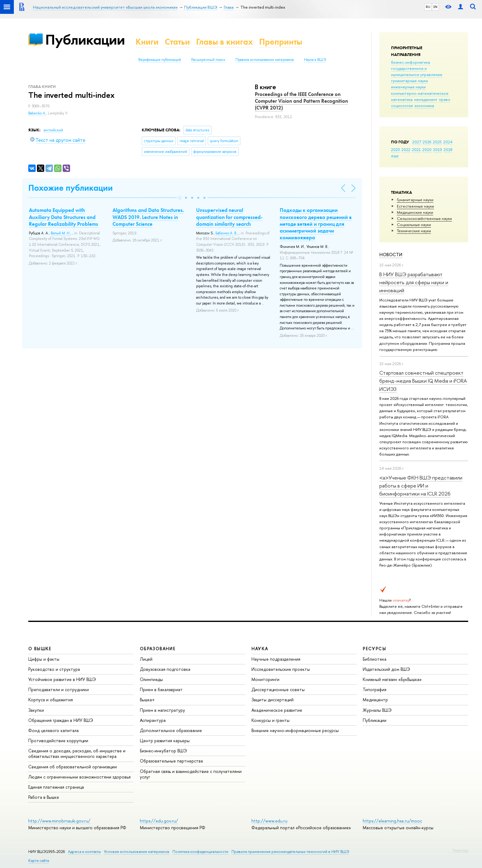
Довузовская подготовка (165, 669)
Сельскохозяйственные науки (424, 218)
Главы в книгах (225, 42)
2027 (417, 142)
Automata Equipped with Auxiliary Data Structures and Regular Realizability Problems (63, 217)
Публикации (85, 40)
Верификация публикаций (160, 60)
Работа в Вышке (44, 797)
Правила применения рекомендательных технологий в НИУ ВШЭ (290, 852)
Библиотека (375, 659)
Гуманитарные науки (415, 200)
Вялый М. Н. (61, 233)
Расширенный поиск (208, 60)
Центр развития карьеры (165, 741)
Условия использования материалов (137, 852)
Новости (391, 255)
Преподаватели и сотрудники (59, 689)
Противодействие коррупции (58, 741)
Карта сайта (39, 860)
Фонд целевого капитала (53, 730)
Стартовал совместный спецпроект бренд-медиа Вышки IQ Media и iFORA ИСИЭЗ (423, 381)
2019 (438, 149)
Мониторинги (265, 679)
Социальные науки (414, 225)
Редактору (460, 850)
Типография (375, 689)
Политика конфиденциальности (200, 852)
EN (435, 7)
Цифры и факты (44, 659)
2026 (427, 142)
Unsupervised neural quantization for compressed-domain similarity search (229, 217)
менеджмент (426, 99)
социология (402, 106)
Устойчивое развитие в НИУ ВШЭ (62, 679)
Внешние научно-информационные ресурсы (295, 730)
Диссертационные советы (278, 689)
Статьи (177, 42)
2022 (406, 149)
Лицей (146, 659)
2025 (437, 142)
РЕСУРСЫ (374, 649)
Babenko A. (37, 113)
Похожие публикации (71, 188)
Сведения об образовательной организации (73, 767)
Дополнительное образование (171, 730)
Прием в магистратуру (162, 710)
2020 (427, 149)
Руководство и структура (54, 669)
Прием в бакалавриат (161, 689)
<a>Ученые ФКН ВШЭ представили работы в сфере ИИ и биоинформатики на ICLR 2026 (421, 486)
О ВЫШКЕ (40, 649)
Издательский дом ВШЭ (386, 669)
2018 (448, 149)
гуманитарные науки (409, 81)
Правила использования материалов (265, 60)
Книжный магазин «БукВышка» (392, 679)
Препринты (281, 42)
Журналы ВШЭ (377, 710)
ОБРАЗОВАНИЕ (158, 649)
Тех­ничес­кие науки (414, 231)
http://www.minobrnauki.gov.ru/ (59, 821)
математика (402, 99)
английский (53, 130)
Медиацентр (375, 700)
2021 (416, 149)
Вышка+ (147, 700)
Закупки (36, 710)
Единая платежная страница (56, 787)
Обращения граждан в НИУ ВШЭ (61, 720)
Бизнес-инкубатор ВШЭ (163, 751)
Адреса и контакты (84, 852)
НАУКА (260, 649)
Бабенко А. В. (226, 233)
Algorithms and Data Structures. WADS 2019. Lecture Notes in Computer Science (148, 217)
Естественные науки (415, 206)
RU (428, 7)
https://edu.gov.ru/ (159, 821)
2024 (448, 142)
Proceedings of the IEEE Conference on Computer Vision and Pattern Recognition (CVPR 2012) (301, 101)
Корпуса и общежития (51, 700)
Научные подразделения (276, 659)
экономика (424, 106)
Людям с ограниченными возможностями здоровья (79, 777)
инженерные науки (408, 87)
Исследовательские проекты (281, 669)
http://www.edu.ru (269, 821)
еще (395, 156)
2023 (395, 149)
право (445, 99)
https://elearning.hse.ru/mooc (392, 821)
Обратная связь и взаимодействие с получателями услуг (191, 774)
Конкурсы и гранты (271, 720)
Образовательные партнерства (171, 761)
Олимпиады (151, 679)
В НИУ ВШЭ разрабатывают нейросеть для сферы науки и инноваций (414, 282)
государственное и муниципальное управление (417, 71)
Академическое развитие (277, 710)
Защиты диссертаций (273, 700)
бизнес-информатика (411, 62)
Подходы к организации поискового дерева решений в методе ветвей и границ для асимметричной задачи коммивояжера (316, 224)
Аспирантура (153, 720)
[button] (180, 198)
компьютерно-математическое (420, 93)
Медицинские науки (415, 212)
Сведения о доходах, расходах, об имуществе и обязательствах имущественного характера (77, 753)
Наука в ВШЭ (315, 60)
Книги (147, 42)
